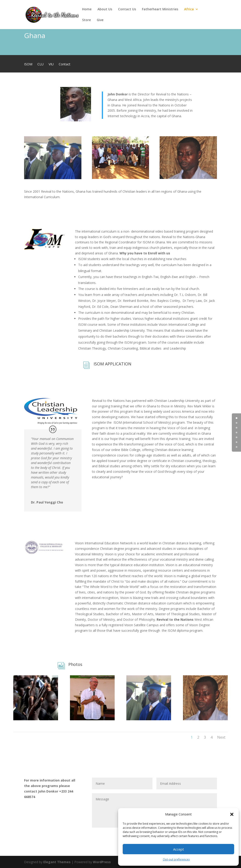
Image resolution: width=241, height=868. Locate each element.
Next (221, 737)
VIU (51, 64)
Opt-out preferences (176, 859)
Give (100, 20)
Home (87, 9)
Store (86, 20)
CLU (40, 64)
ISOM (28, 64)
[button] (232, 814)
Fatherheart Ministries (160, 9)
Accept (179, 849)
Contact (65, 64)
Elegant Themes (57, 862)
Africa (189, 9)
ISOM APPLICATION (112, 364)
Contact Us (127, 9)
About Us (105, 9)
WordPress (102, 862)
